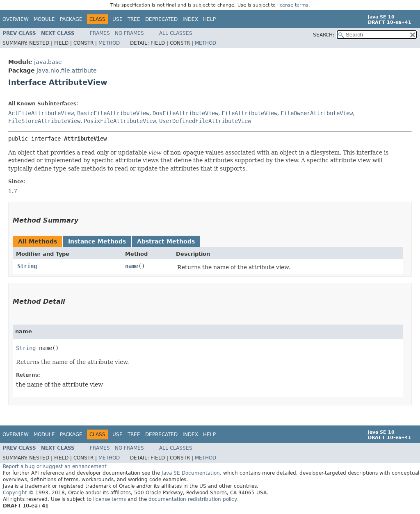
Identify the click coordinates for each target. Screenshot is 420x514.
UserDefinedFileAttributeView (205, 121)
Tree (134, 19)
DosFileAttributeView (185, 113)
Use (118, 19)
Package (71, 19)
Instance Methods (97, 241)
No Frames (129, 33)
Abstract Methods (166, 241)
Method (109, 43)
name (132, 266)
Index (190, 19)
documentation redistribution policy (192, 499)
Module (44, 19)
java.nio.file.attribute (67, 71)
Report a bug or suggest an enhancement (55, 466)
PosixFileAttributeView (120, 121)
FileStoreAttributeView (44, 121)
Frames (100, 33)
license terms (293, 5)
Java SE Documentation (191, 473)
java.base (48, 62)
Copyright (15, 493)
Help (209, 19)
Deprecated (161, 19)
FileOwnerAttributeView (317, 113)
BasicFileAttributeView (113, 113)
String (27, 266)
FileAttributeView (249, 113)
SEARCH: (324, 35)
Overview (16, 19)
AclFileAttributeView (41, 113)
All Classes (176, 33)
